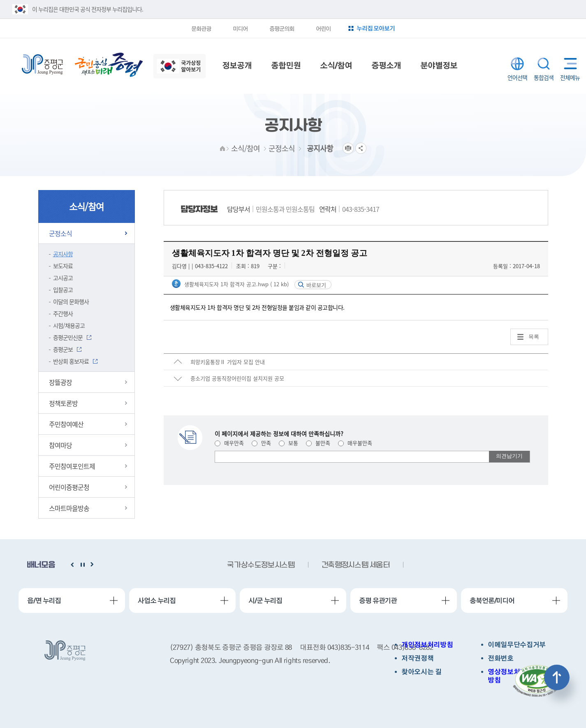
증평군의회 (282, 28)
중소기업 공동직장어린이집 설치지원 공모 (237, 378)
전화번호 (501, 658)
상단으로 (557, 677)
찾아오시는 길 (422, 672)
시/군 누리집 (265, 600)
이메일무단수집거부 (517, 645)
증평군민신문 (68, 337)
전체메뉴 (569, 64)
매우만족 (229, 443)
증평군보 (63, 349)
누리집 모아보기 (376, 28)
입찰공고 (63, 290)
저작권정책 (417, 658)
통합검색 (544, 64)
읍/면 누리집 (44, 600)
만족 (261, 443)
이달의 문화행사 (71, 301)
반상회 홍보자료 (71, 361)
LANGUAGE (517, 64)
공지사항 (63, 254)
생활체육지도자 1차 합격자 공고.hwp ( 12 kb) (236, 284)
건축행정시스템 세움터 (356, 565)
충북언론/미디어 (492, 600)
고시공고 (63, 278)
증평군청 (42, 65)
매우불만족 (355, 443)
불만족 (318, 443)
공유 (361, 148)
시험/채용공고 (69, 325)
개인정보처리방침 (427, 645)
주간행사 (63, 313)
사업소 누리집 (157, 600)
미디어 (240, 28)
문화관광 (201, 28)
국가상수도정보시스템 (261, 565)
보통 (288, 443)
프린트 (348, 148)
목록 (534, 337)
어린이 (323, 28)
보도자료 (63, 266)
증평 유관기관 (378, 600)
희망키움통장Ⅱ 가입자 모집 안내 (228, 362)
